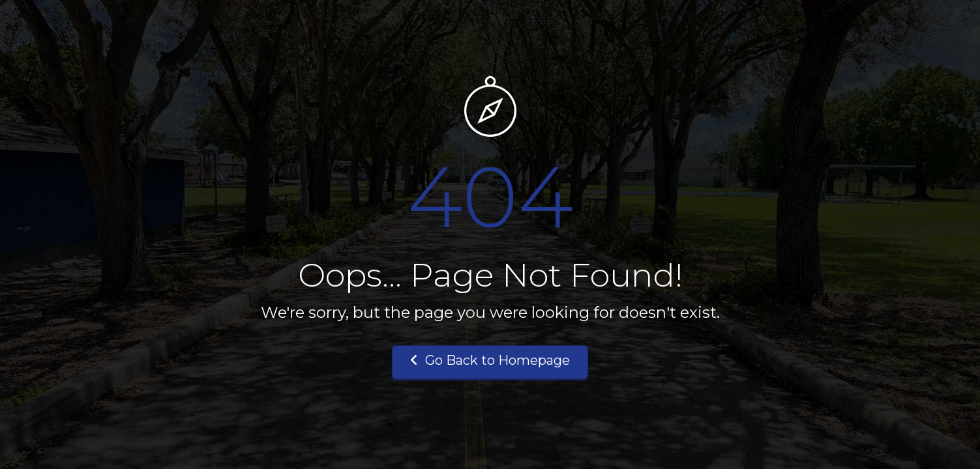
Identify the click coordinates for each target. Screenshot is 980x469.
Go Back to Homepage (490, 360)
